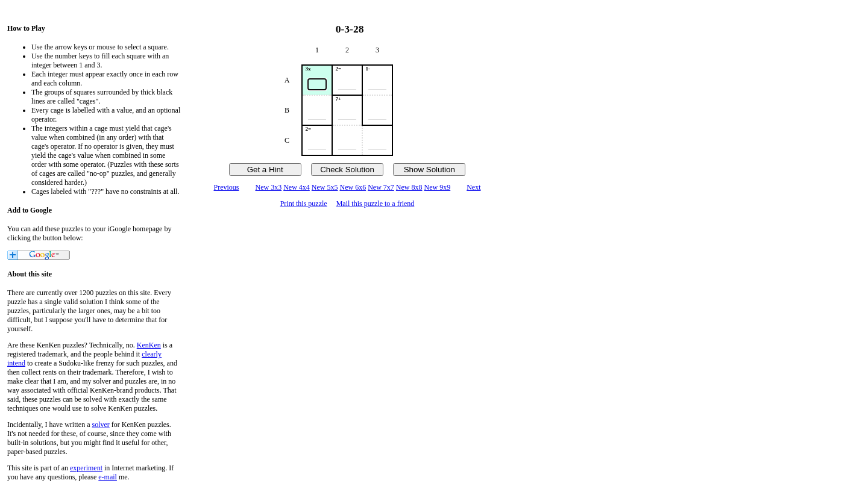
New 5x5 (325, 187)
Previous (226, 187)
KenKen (149, 345)
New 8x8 (409, 187)
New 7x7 (381, 187)
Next (473, 187)
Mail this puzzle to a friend (376, 204)
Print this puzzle (304, 204)
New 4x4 (297, 187)
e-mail (108, 477)
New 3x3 (268, 187)
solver (101, 425)
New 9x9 (438, 187)
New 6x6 (353, 187)
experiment (86, 468)
